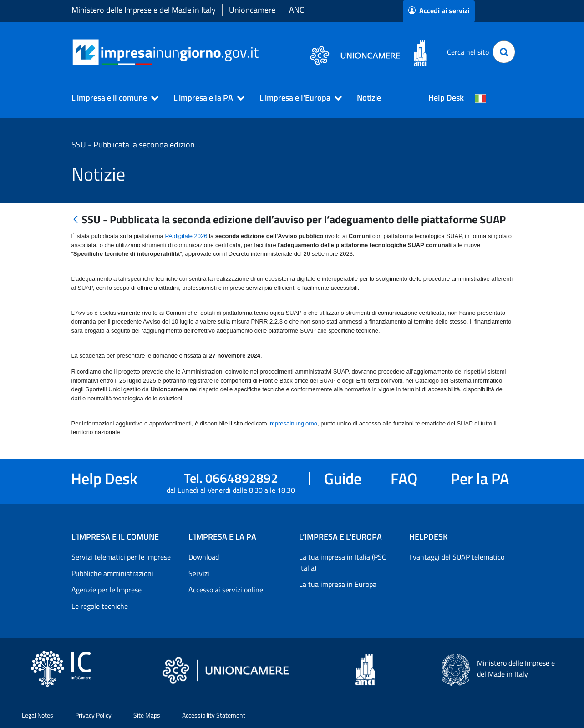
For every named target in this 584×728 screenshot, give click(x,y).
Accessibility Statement (214, 715)
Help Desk (446, 98)
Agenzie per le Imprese (107, 590)
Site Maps (147, 715)
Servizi (199, 573)
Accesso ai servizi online (226, 590)
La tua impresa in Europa (338, 584)
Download (204, 557)
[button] (111, 98)
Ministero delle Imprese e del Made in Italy (144, 10)
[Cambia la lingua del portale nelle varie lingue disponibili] (481, 98)
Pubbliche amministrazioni (112, 573)
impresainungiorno (293, 423)
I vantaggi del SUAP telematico (457, 557)
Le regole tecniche (100, 606)
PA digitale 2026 (186, 236)
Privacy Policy (93, 715)
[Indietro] (76, 220)
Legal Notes (38, 715)
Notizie (369, 98)
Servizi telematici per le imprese (121, 557)
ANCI (297, 10)
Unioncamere (252, 10)
